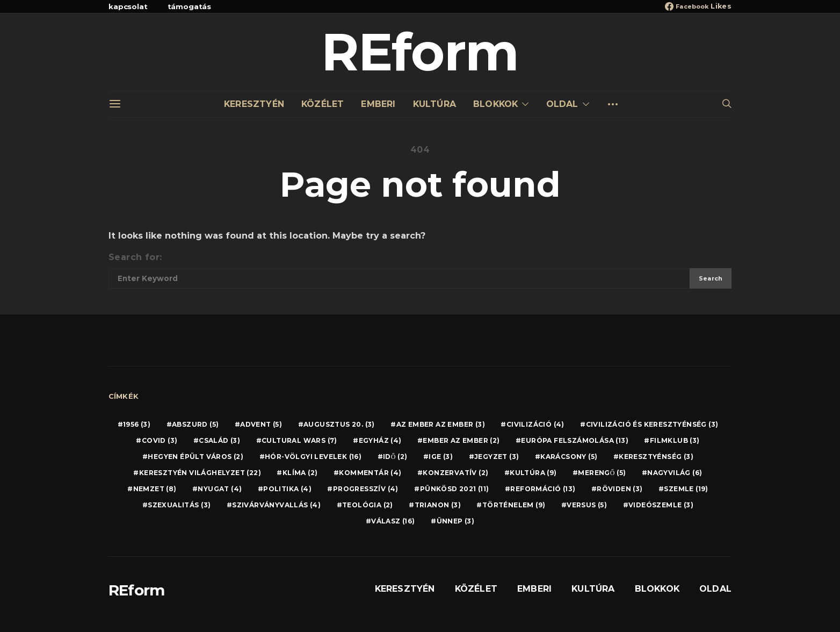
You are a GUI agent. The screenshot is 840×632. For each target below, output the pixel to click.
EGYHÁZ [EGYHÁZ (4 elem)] (380, 440)
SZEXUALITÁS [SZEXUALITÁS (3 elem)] (179, 505)
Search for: (135, 257)
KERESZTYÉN (254, 104)
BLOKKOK (495, 104)
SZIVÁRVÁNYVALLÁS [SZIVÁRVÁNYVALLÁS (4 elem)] (276, 505)
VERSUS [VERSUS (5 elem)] (587, 505)
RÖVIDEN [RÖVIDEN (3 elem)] (620, 489)
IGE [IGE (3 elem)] (441, 457)
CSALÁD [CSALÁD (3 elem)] (219, 440)
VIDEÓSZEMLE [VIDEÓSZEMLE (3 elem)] (661, 505)
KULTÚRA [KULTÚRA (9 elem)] (533, 473)
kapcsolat (128, 6)
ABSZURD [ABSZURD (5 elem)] (195, 424)
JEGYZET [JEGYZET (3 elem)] (497, 457)
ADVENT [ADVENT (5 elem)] (261, 424)
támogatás (190, 6)
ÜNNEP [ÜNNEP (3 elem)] (456, 521)
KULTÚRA (435, 104)
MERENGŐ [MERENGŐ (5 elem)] (602, 473)
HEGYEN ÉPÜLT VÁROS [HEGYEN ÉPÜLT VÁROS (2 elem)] (195, 457)
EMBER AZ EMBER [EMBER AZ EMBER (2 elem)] (461, 440)
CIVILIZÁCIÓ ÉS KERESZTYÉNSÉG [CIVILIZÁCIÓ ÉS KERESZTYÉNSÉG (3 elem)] (652, 424)
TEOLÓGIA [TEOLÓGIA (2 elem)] (368, 505)
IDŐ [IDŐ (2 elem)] (395, 457)
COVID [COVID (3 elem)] (160, 440)
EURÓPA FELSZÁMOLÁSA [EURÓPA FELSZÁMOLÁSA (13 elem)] (575, 440)
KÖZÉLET (323, 104)
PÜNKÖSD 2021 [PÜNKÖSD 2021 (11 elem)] (455, 489)
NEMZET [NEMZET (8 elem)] (155, 489)
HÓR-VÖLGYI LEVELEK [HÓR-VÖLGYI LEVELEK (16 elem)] (313, 457)
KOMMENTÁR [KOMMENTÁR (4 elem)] (370, 473)
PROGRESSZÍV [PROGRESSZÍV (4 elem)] (366, 489)
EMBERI (378, 104)
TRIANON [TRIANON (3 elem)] (438, 505)
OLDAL (562, 104)
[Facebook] (698, 6)
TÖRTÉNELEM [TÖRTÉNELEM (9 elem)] (514, 505)
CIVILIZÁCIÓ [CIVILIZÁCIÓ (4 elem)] (535, 424)
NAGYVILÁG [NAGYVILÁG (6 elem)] (675, 473)
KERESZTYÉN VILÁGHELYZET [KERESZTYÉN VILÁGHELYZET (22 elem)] (200, 473)
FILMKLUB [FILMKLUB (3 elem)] (675, 440)
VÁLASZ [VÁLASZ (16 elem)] (393, 521)
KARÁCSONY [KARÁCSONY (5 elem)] (569, 457)
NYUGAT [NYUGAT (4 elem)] (220, 489)
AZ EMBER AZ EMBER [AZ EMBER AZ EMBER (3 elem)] (441, 424)
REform (420, 52)
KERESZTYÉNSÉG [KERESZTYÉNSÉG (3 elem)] (656, 457)
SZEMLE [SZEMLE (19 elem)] (686, 489)
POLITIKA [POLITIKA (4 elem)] (287, 489)
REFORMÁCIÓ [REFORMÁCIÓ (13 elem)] (543, 489)
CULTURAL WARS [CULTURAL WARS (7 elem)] (299, 440)
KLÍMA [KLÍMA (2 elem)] (300, 473)
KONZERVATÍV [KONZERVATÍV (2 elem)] (455, 473)
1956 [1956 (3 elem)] (137, 424)
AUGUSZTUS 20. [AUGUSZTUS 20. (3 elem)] (339, 424)
